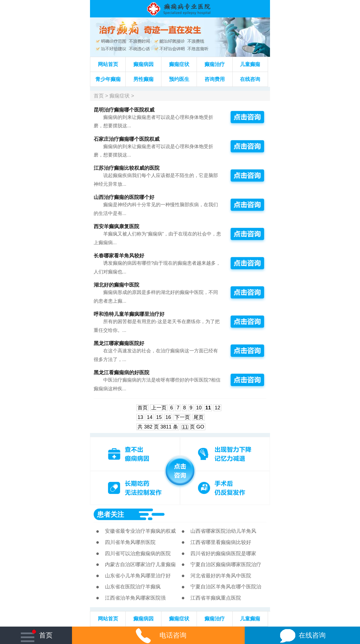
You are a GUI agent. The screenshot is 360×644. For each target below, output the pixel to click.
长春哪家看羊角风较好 (119, 256)
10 (199, 408)
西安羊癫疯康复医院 (116, 226)
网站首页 (108, 64)
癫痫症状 (179, 64)
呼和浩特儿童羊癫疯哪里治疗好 (129, 314)
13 (140, 417)
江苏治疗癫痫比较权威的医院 (127, 168)
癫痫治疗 (215, 64)
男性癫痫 (143, 79)
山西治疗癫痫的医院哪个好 (124, 197)
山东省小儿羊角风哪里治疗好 (138, 576)
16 (168, 417)
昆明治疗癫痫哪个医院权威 (124, 110)
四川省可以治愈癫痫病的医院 (138, 554)
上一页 (159, 408)
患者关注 (111, 514)
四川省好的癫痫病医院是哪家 (223, 554)
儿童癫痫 (250, 64)
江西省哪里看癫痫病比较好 (221, 542)
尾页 (199, 417)
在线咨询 (250, 79)
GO (200, 427)
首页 (99, 96)
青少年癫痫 (108, 79)
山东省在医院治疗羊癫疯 (133, 587)
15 (159, 417)
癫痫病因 (143, 64)
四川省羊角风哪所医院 (130, 542)
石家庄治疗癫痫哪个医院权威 (127, 139)
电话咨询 (158, 635)
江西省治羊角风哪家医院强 (135, 598)
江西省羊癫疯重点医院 (216, 598)
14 (150, 417)
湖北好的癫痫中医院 (116, 285)
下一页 (182, 417)
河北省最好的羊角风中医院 (221, 576)
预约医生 (179, 79)
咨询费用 (215, 79)
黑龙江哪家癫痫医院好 (119, 343)
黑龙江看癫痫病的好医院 (121, 373)
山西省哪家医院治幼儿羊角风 (223, 531)
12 (217, 408)
